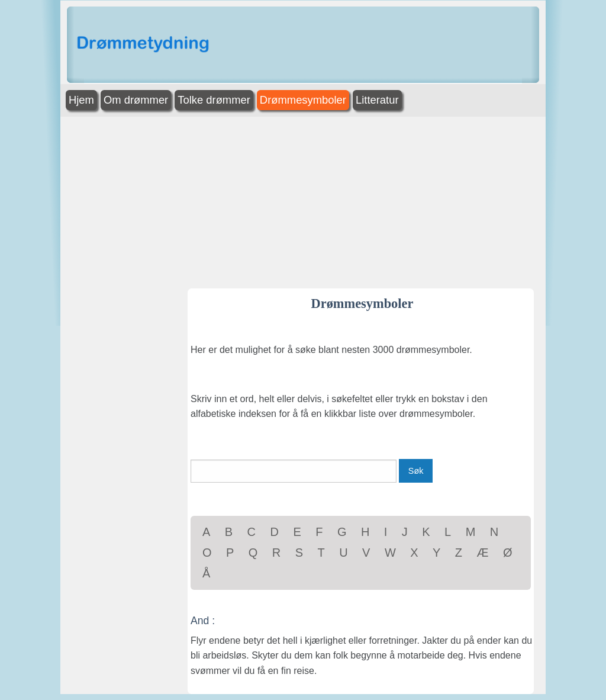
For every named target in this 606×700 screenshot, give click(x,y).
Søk (416, 471)
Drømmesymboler (303, 100)
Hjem (81, 100)
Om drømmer (136, 100)
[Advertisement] (303, 200)
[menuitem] (83, 100)
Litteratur (377, 100)
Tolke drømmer (214, 100)
